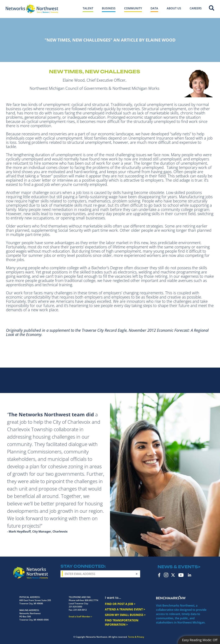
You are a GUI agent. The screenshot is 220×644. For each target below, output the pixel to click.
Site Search (212, 8)
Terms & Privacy (136, 637)
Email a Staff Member (80, 617)
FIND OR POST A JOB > (120, 604)
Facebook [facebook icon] (159, 575)
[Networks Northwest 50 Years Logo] (32, 9)
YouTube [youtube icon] (181, 575)
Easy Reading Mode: (200, 640)
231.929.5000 (75, 607)
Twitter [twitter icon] (173, 575)
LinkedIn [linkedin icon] (190, 575)
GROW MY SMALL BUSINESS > (125, 615)
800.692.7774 (91, 600)
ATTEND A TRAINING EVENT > (125, 609)
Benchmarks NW (171, 598)
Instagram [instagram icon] (166, 575)
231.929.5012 (80, 610)
